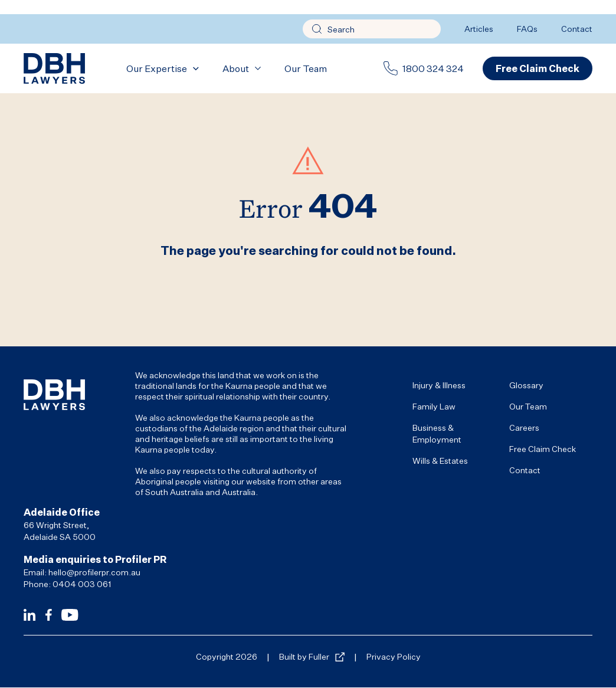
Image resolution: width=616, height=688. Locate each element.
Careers (524, 427)
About (236, 68)
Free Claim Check (543, 449)
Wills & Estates (440, 461)
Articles (479, 29)
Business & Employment (437, 433)
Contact (577, 29)
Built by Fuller (304, 656)
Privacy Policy (394, 656)
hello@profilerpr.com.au (94, 572)
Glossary (526, 385)
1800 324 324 (433, 68)
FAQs (527, 29)
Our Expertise (157, 68)
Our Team (306, 68)
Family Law (434, 406)
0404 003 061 (82, 584)
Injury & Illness (439, 385)
